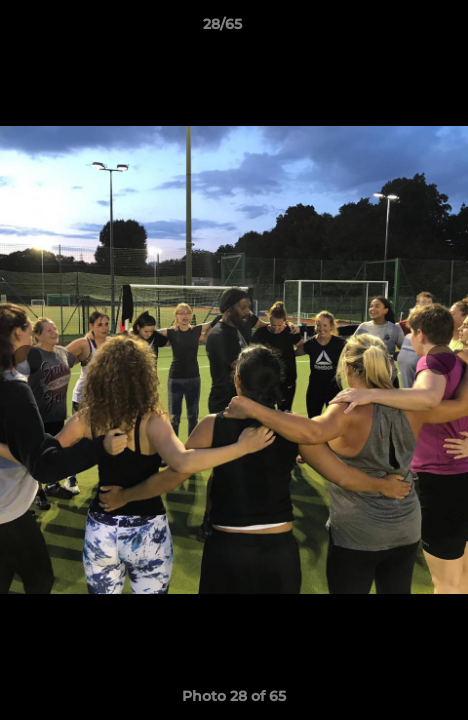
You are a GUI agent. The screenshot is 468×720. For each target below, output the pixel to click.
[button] (396, 29)
